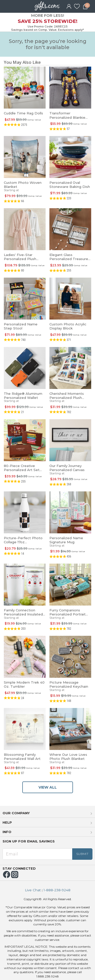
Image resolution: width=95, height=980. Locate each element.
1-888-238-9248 (57, 890)
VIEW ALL (48, 787)
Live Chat (33, 890)
